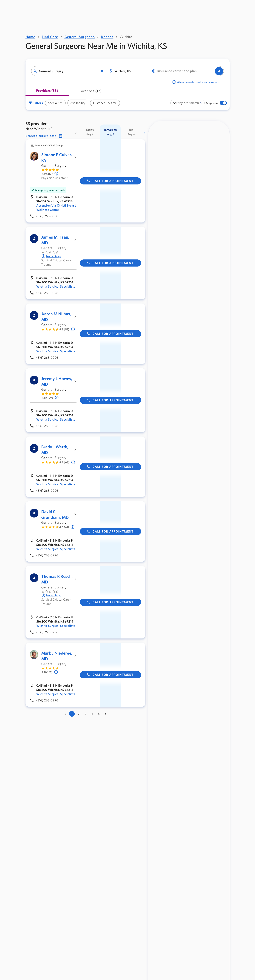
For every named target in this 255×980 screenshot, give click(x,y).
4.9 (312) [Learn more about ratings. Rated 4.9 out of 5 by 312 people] (47, 174)
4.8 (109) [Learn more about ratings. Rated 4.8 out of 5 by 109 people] (47, 398)
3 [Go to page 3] (85, 714)
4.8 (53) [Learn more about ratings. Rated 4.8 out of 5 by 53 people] (64, 329)
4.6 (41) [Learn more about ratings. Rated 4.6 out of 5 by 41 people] (64, 527)
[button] (102, 71)
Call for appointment (110, 181)
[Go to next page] (106, 714)
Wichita (126, 37)
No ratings (51, 256)
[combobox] (69, 71)
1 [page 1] (72, 714)
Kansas (107, 37)
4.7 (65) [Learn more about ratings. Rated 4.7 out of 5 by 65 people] (64, 462)
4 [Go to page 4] (92, 714)
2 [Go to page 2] (79, 714)
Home (30, 37)
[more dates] (145, 133)
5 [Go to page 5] (99, 714)
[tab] (47, 92)
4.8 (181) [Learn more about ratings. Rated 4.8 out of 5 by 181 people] (47, 672)
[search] (219, 71)
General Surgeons (80, 37)
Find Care (50, 37)
